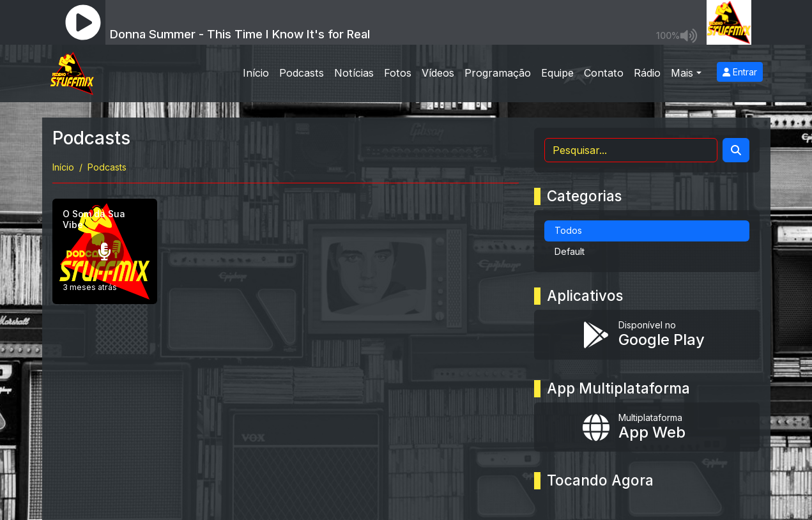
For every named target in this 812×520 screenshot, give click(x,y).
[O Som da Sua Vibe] (105, 251)
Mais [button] (682, 73)
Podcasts (302, 73)
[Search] (736, 150)
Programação (498, 73)
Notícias (354, 73)
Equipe (557, 73)
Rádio (647, 73)
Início (256, 73)
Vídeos (438, 73)
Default (570, 251)
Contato (604, 73)
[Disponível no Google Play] (647, 335)
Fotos (398, 73)
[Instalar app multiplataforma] (647, 427)
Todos (568, 230)
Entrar (740, 72)
